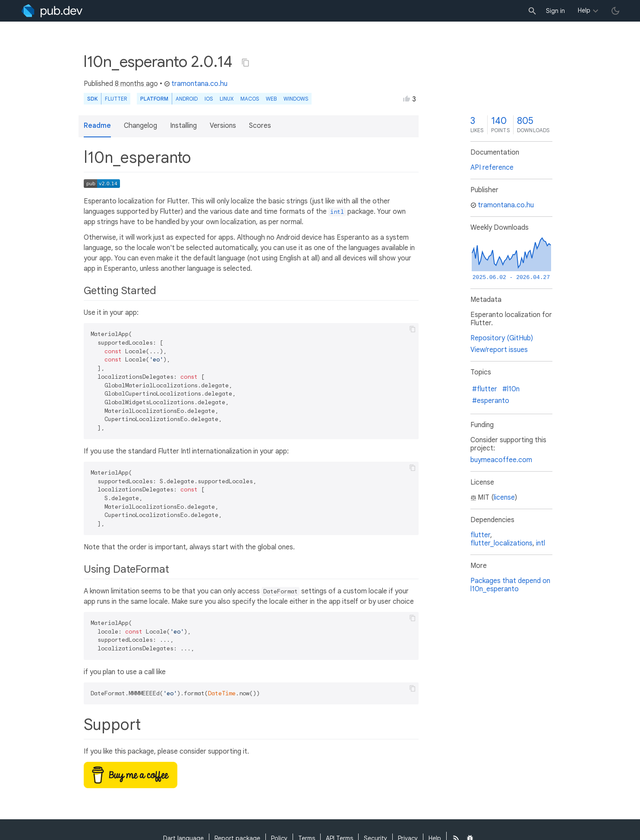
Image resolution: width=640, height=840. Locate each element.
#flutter (485, 389)
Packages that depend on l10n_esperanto (510, 585)
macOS (250, 99)
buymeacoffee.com (501, 460)
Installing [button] (183, 126)
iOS (209, 99)
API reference (492, 168)
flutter (480, 535)
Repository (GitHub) (502, 338)
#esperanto (491, 401)
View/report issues (499, 350)
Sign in (555, 11)
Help (584, 10)
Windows (296, 99)
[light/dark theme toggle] (615, 11)
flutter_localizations (501, 543)
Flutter (116, 99)
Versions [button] (223, 126)
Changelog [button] (140, 126)
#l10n (511, 389)
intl (541, 543)
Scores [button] (260, 126)
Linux (227, 99)
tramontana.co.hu (196, 84)
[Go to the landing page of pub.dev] (52, 11)
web (271, 99)
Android (187, 99)
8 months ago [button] (136, 84)
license (504, 498)
